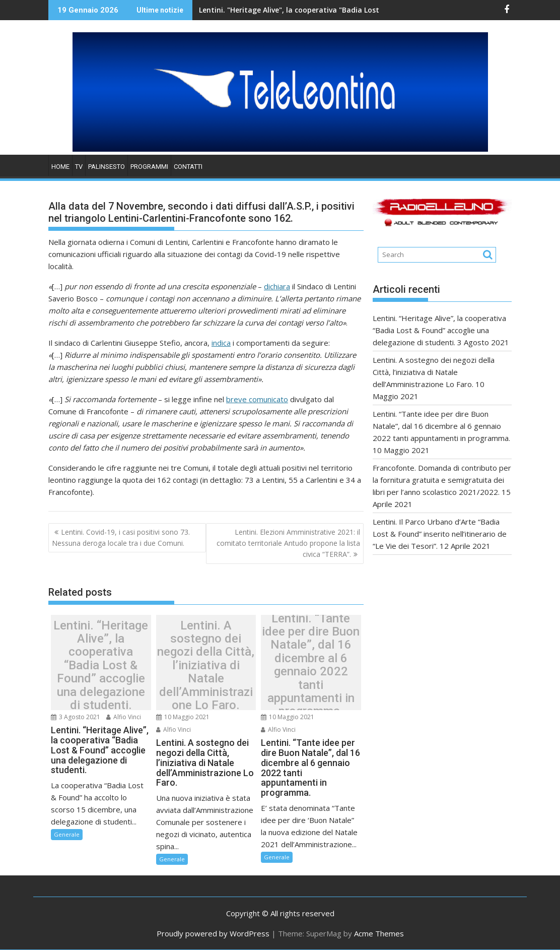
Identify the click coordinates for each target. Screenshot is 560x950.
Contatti (188, 167)
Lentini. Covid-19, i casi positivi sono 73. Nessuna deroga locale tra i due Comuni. (121, 537)
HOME (60, 167)
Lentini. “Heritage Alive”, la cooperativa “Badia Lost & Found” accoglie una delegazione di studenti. (101, 665)
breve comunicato (257, 399)
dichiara (277, 286)
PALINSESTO (107, 167)
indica (221, 343)
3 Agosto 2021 (76, 717)
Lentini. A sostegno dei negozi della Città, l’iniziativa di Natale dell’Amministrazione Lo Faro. (206, 665)
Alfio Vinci (124, 717)
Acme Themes (379, 933)
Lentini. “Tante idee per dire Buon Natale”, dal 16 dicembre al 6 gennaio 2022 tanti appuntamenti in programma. (311, 665)
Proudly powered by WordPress (213, 933)
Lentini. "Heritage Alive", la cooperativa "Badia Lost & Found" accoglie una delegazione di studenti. (327, 10)
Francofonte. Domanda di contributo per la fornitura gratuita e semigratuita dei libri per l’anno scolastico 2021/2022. (442, 480)
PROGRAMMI (149, 167)
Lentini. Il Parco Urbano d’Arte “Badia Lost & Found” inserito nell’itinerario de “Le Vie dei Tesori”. (440, 534)
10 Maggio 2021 (183, 717)
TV (79, 167)
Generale (67, 834)
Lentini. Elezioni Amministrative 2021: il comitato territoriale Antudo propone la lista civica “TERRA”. (288, 543)
